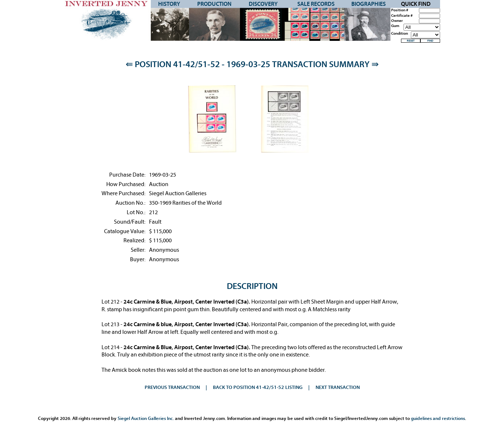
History (169, 4)
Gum (395, 26)
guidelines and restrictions (438, 418)
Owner (397, 21)
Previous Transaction (172, 387)
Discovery (263, 4)
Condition (400, 34)
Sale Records (316, 4)
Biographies (369, 4)
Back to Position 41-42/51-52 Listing (258, 387)
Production (214, 4)
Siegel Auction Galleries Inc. (146, 418)
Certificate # (402, 16)
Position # (400, 10)
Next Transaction (338, 387)
